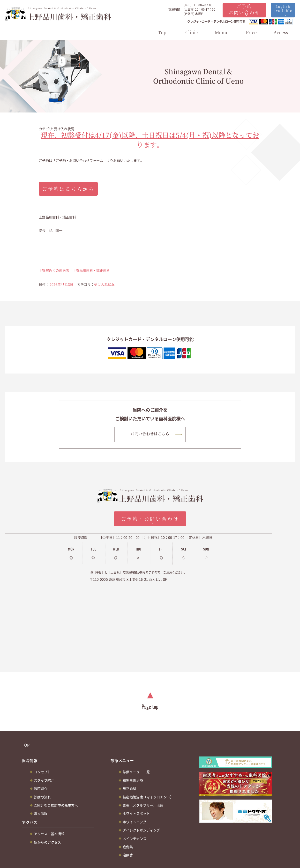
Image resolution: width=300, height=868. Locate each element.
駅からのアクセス (47, 842)
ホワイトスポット (136, 814)
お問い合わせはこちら (150, 434)
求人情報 (41, 814)
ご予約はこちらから (68, 189)
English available (283, 8)
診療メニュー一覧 (136, 772)
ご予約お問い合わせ (244, 9)
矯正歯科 (129, 789)
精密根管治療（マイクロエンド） (148, 797)
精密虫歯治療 (133, 780)
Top (162, 32)
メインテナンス (135, 838)
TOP (26, 745)
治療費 (128, 855)
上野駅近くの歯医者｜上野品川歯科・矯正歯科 (74, 270)
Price (251, 32)
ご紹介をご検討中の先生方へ (56, 805)
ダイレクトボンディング (141, 830)
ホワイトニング (135, 822)
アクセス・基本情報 (49, 834)
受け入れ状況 (104, 284)
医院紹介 (41, 789)
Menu (221, 32)
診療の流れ (42, 797)
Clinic (192, 32)
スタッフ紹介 (44, 780)
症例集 (128, 847)
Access (281, 32)
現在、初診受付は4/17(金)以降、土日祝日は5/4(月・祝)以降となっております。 (150, 140)
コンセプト (42, 772)
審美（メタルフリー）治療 (143, 805)
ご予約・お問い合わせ (150, 519)
